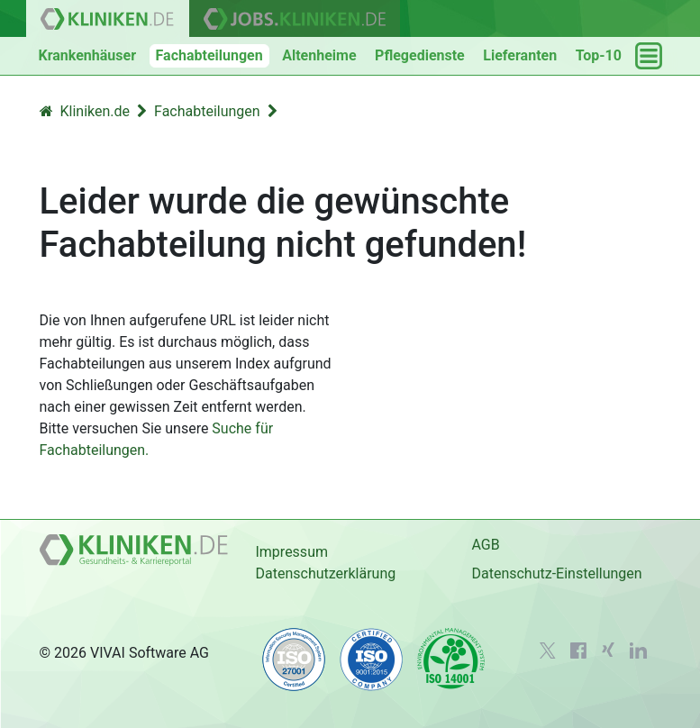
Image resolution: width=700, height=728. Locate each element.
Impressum (291, 552)
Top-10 (599, 55)
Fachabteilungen (209, 55)
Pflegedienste (420, 55)
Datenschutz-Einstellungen (556, 573)
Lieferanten (520, 55)
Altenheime (319, 55)
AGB (485, 545)
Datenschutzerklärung (325, 573)
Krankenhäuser (88, 55)
